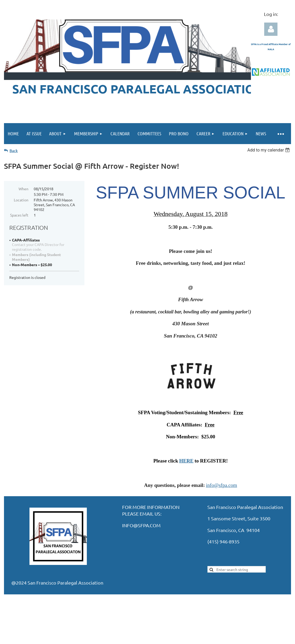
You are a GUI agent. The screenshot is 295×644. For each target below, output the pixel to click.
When (23, 189)
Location (21, 200)
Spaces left (19, 215)
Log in (271, 29)
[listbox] (269, 150)
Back (14, 151)
